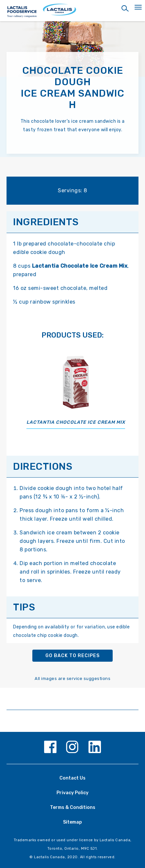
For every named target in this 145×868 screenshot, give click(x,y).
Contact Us (72, 778)
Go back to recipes (72, 656)
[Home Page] (72, 12)
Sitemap (72, 822)
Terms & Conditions (73, 807)
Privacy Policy (72, 793)
